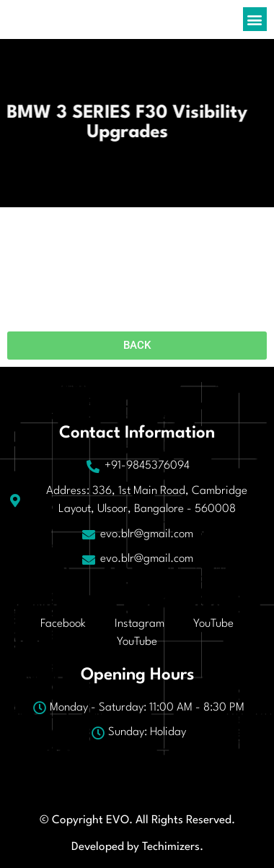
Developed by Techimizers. (137, 847)
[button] (255, 19)
